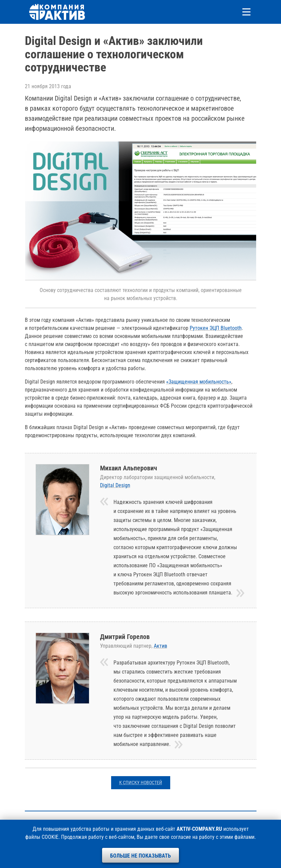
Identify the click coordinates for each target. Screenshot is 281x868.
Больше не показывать (140, 856)
